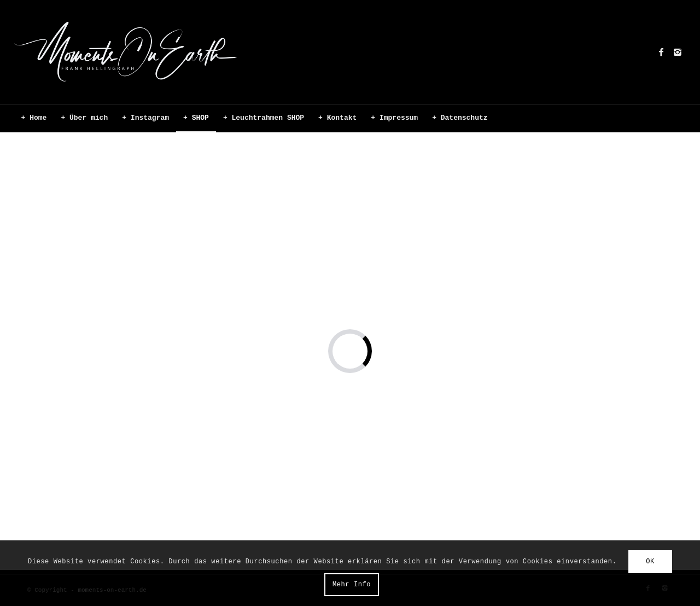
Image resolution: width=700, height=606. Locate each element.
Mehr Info (352, 585)
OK (650, 562)
